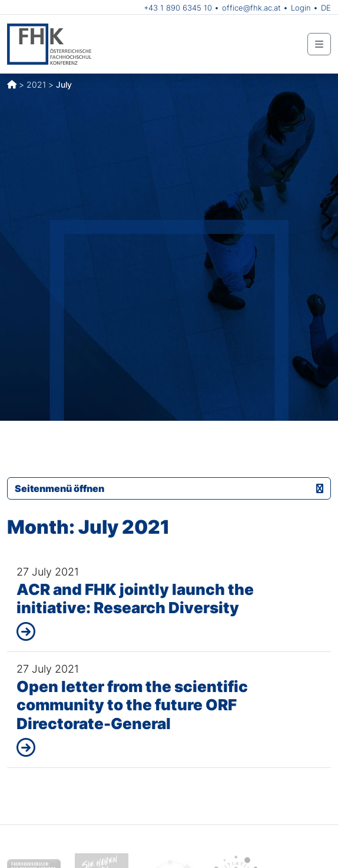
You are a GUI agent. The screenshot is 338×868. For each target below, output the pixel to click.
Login (301, 8)
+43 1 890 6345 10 (178, 8)
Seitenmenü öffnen (169, 488)
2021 (36, 84)
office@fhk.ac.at (251, 8)
